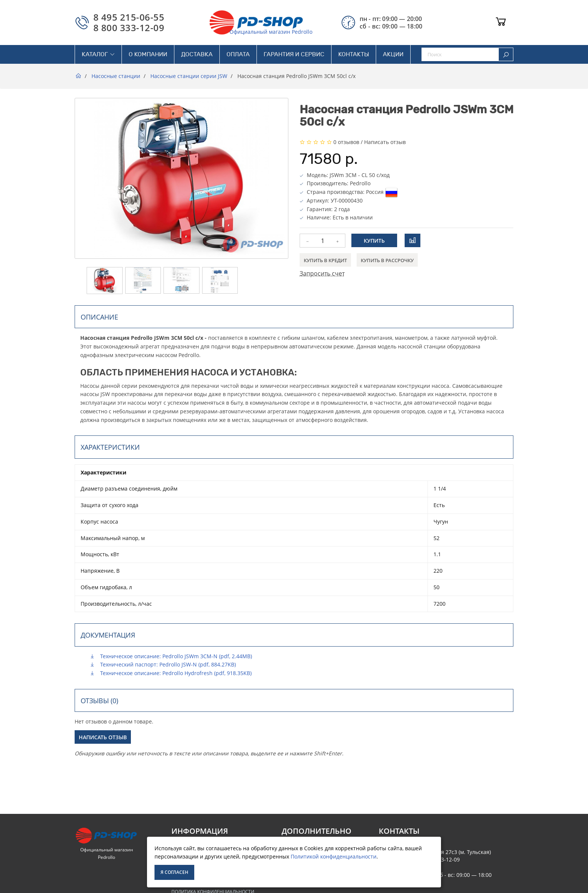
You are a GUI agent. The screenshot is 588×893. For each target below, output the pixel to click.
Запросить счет (322, 273)
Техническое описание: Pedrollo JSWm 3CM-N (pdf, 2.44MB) (171, 656)
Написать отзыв (385, 142)
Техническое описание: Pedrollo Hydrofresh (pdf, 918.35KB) (171, 673)
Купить (374, 241)
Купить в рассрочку (387, 260)
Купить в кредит (325, 260)
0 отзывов (346, 142)
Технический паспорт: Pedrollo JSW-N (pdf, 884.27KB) (163, 664)
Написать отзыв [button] (103, 737)
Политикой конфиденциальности (334, 856)
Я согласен (174, 872)
